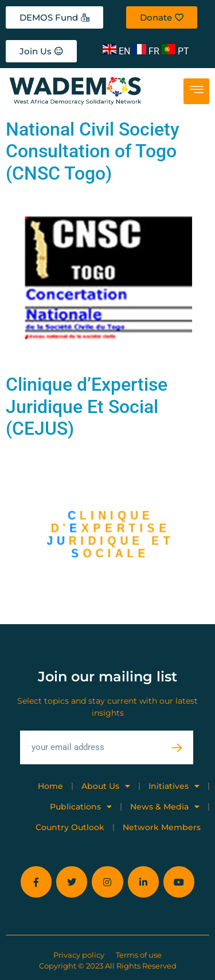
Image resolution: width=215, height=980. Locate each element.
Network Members (162, 827)
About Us (106, 786)
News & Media (165, 807)
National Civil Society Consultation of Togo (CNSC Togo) (93, 151)
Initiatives (174, 786)
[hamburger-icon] (196, 91)
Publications (81, 807)
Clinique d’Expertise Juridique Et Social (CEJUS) (87, 406)
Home (50, 786)
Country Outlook (70, 827)
